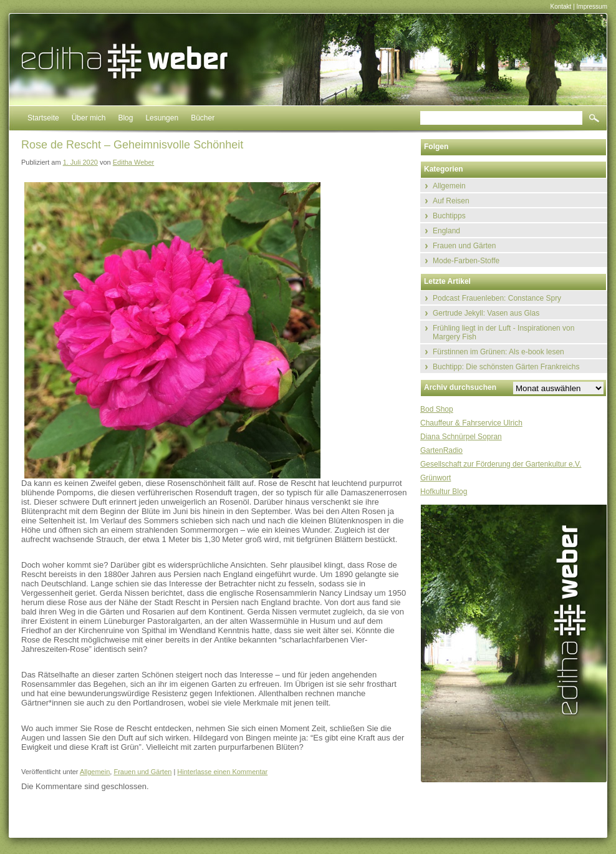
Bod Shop (437, 409)
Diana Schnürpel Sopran (461, 437)
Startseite (43, 118)
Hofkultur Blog (444, 492)
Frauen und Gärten (142, 772)
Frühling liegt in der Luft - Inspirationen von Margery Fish (503, 332)
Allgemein (95, 772)
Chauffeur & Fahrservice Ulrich (471, 423)
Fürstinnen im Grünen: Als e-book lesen (498, 352)
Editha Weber (133, 162)
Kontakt (561, 7)
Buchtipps (449, 216)
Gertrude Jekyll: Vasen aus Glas (486, 313)
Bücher (203, 118)
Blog (125, 118)
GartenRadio (441, 450)
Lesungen (162, 118)
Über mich (89, 118)
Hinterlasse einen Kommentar (222, 772)
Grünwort (436, 478)
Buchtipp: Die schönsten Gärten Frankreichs (506, 367)
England (446, 231)
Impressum (592, 7)
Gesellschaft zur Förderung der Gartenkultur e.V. (501, 464)
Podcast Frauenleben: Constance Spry (497, 298)
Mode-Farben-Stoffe (466, 261)
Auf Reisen (451, 201)
